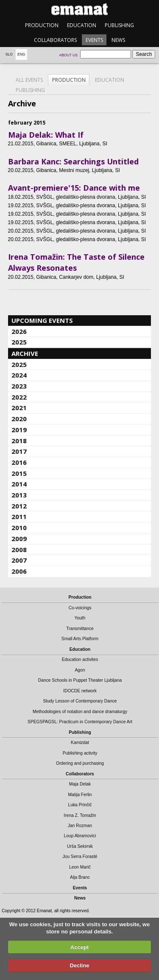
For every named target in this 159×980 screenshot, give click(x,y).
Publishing (119, 25)
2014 (19, 484)
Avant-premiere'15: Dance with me (74, 188)
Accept (79, 947)
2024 (19, 375)
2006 (19, 571)
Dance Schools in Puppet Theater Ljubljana (80, 680)
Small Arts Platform (80, 639)
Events (94, 40)
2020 (19, 419)
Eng (21, 54)
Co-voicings (80, 608)
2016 (19, 462)
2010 (19, 527)
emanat (79, 9)
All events (29, 80)
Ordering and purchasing (80, 763)
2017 (19, 451)
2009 (19, 539)
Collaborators (55, 40)
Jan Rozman (80, 826)
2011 (19, 516)
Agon (80, 670)
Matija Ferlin (80, 795)
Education (82, 25)
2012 (19, 506)
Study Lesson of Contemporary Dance (80, 701)
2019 (19, 430)
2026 (19, 331)
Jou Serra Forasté (80, 856)
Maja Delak (80, 784)
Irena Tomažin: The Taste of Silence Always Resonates (76, 262)
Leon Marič (80, 867)
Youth (80, 618)
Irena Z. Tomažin (80, 815)
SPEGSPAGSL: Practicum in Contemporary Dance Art (80, 722)
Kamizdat (80, 743)
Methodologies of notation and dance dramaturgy (80, 712)
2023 (19, 386)
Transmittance (80, 629)
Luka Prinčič (80, 805)
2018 (19, 441)
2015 (19, 473)
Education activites (80, 659)
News (118, 40)
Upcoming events (42, 320)
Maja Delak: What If (46, 135)
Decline (79, 965)
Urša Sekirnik (80, 846)
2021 (19, 408)
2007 (19, 560)
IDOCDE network (80, 691)
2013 (19, 495)
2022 (19, 397)
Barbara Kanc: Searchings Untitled (73, 161)
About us (68, 55)
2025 (19, 342)
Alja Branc (80, 877)
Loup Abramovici (80, 836)
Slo (9, 54)
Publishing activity (80, 753)
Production (42, 25)
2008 (19, 550)
